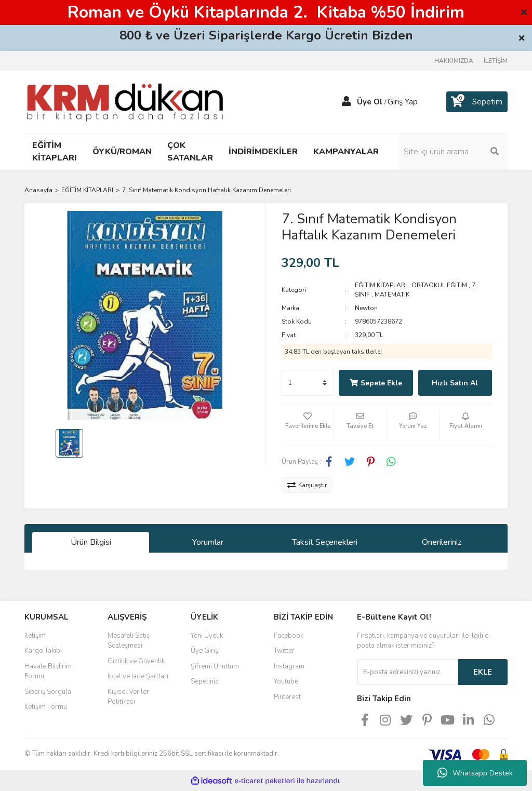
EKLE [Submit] (483, 672)
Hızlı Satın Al (455, 383)
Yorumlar (208, 542)
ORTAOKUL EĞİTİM (439, 285)
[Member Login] (347, 102)
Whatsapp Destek (475, 773)
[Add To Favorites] (308, 425)
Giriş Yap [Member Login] (403, 102)
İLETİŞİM (496, 61)
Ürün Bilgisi (91, 542)
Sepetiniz (204, 681)
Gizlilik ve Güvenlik (136, 661)
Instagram (289, 666)
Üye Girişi (205, 651)
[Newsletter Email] (408, 672)
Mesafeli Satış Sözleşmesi (129, 641)
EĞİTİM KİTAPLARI (381, 285)
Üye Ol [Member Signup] (370, 102)
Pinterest (287, 697)
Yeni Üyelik (207, 636)
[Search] (453, 152)
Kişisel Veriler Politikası (128, 697)
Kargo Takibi (43, 651)
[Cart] (477, 102)
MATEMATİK (392, 294)
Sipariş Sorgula (48, 692)
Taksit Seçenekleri (325, 542)
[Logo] (125, 101)
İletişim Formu (46, 707)
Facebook (289, 636)
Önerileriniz (442, 542)
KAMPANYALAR (346, 152)
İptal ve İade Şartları (138, 676)
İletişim (35, 636)
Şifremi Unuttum (215, 666)
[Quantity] (308, 383)
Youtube (286, 681)
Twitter (284, 651)
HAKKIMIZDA (454, 61)
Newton (366, 308)
